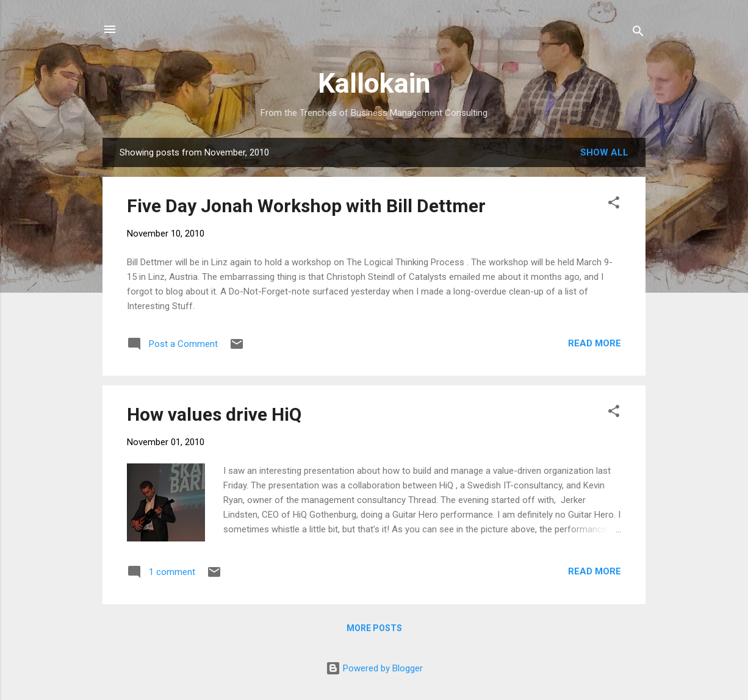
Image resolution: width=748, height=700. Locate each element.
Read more (595, 343)
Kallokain (374, 83)
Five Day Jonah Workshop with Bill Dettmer (306, 206)
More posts (374, 628)
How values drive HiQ (214, 414)
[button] (614, 205)
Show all (604, 152)
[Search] (638, 33)
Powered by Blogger (374, 668)
